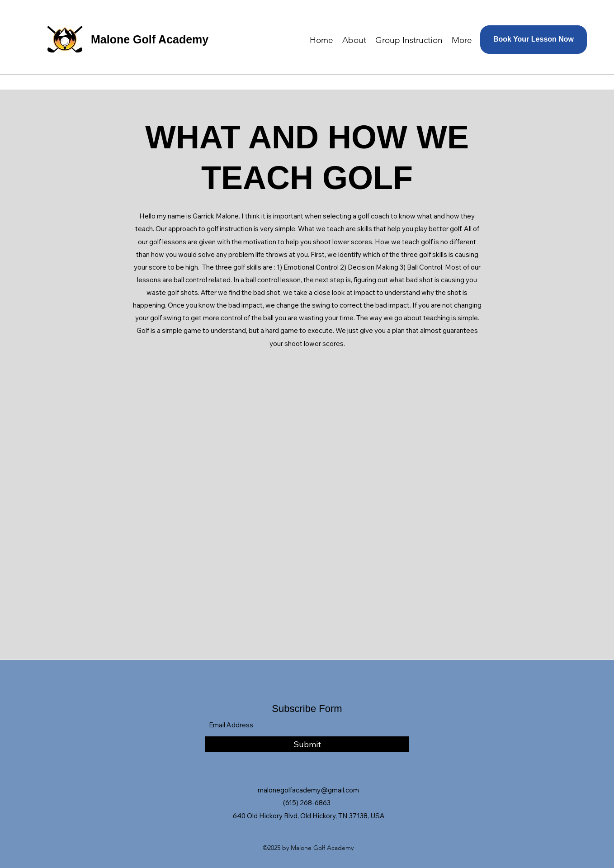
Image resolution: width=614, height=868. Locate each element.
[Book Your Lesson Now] (534, 40)
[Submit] (307, 744)
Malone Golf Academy (150, 39)
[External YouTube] (307, 490)
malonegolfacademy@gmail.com (308, 790)
